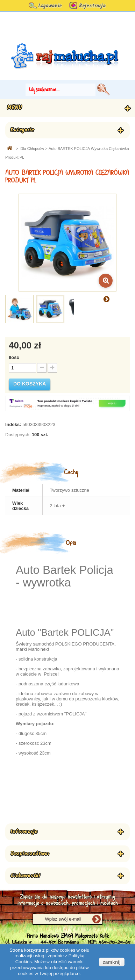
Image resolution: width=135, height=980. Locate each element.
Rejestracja (92, 6)
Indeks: (13, 424)
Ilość (14, 357)
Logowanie (50, 6)
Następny (106, 299)
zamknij (112, 962)
